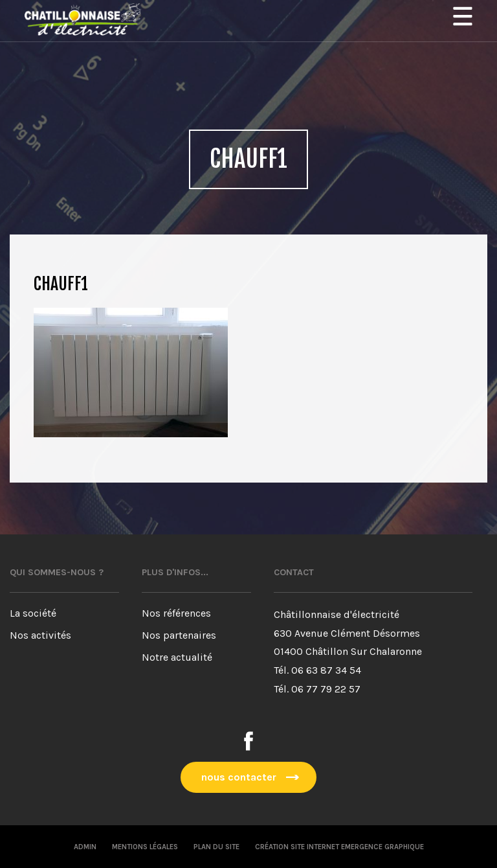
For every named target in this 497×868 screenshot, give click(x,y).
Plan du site (216, 847)
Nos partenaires (179, 635)
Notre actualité (177, 657)
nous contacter (239, 777)
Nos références (176, 613)
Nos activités (40, 635)
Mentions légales (145, 847)
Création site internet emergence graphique (339, 847)
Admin (85, 847)
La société (33, 613)
